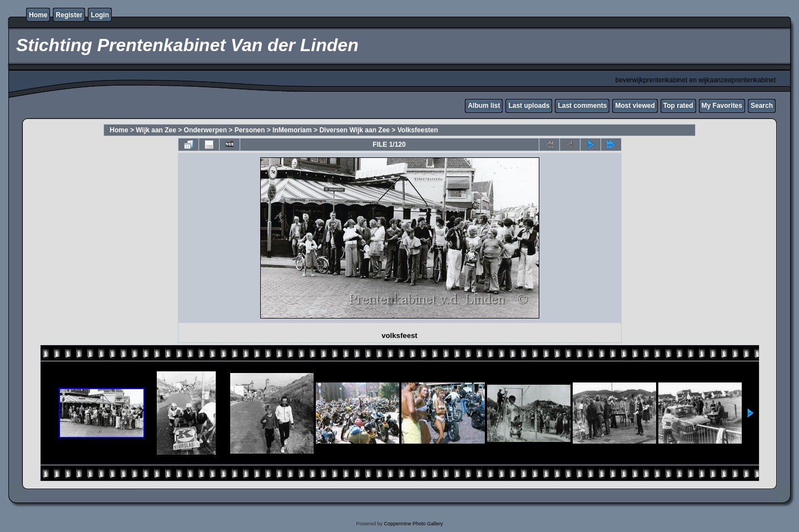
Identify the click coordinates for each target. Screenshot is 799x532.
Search (762, 106)
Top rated (678, 106)
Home (38, 15)
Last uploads (529, 106)
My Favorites (722, 106)
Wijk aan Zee (156, 130)
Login (100, 15)
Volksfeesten (418, 130)
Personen (250, 130)
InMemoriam (292, 130)
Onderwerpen (205, 130)
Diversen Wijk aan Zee (354, 130)
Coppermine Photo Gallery (413, 524)
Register (69, 15)
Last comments (582, 106)
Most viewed (635, 106)
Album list (484, 106)
